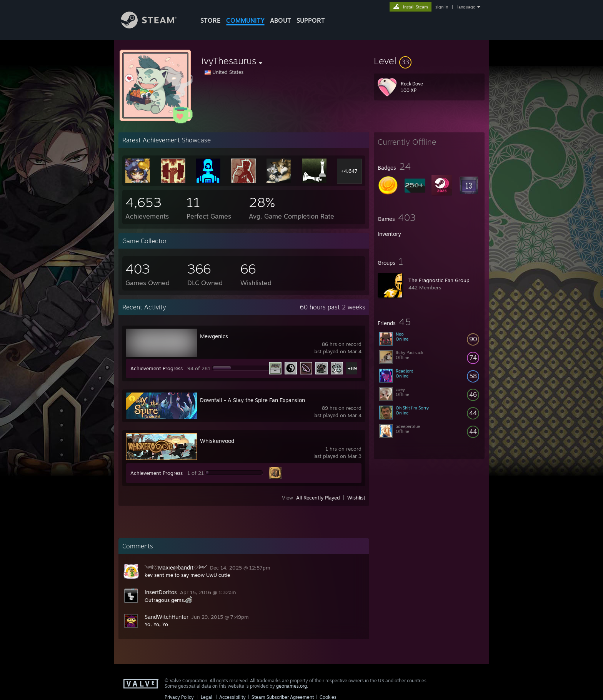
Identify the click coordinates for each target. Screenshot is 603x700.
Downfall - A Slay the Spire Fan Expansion (252, 400)
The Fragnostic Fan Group (439, 280)
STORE (211, 20)
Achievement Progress (157, 368)
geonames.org (292, 686)
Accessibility (232, 697)
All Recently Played (318, 498)
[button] (429, 61)
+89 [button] (352, 368)
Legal (207, 697)
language (466, 7)
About (281, 20)
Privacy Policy (179, 697)
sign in (442, 7)
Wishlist (356, 498)
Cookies (328, 697)
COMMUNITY (245, 20)
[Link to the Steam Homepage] (155, 26)
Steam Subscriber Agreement (283, 697)
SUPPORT (311, 20)
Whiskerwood (217, 441)
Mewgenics (214, 336)
